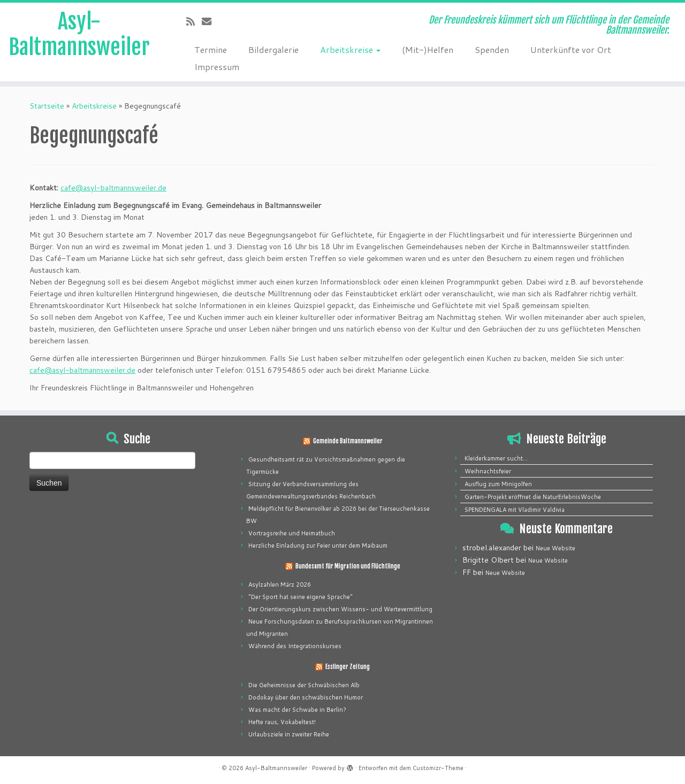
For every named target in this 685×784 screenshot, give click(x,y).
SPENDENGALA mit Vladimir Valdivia (515, 510)
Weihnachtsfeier (488, 471)
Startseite (47, 106)
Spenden (492, 49)
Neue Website (555, 548)
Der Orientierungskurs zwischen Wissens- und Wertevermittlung (340, 609)
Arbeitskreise (350, 49)
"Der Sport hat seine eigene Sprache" (300, 597)
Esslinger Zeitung (348, 667)
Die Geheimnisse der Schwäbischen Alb (304, 685)
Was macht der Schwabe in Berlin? (297, 710)
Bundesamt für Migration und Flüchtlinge (348, 566)
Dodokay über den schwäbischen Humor (306, 697)
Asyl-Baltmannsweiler (79, 34)
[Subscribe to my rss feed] (194, 21)
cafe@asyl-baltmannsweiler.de (113, 188)
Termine (211, 49)
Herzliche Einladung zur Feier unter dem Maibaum (318, 545)
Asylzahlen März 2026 (280, 585)
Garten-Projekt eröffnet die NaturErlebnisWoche (533, 497)
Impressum (217, 67)
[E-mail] (210, 21)
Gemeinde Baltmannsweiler (348, 441)
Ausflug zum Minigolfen (498, 484)
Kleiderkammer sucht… (496, 458)
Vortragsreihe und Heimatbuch (292, 533)
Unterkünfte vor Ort (571, 49)
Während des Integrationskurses (295, 646)
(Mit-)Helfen (428, 49)
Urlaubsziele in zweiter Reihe (289, 734)
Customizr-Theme (438, 768)
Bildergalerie (273, 49)
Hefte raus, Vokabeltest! (282, 722)
